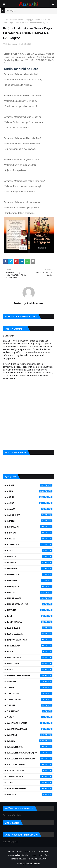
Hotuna (30, 610)
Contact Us (44, 851)
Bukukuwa (30, 545)
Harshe (30, 592)
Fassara (30, 562)
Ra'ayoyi (30, 669)
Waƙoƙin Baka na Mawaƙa (30, 759)
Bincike (30, 539)
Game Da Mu (31, 851)
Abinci (30, 485)
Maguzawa (30, 664)
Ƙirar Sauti (30, 794)
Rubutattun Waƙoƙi (30, 675)
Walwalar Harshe (30, 723)
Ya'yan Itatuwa (30, 771)
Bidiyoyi (30, 533)
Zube (30, 782)
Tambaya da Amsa (18, 859)
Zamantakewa (30, 777)
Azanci (30, 521)
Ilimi (30, 616)
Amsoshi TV (30, 515)
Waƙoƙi (30, 741)
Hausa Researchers (30, 604)
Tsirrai (30, 705)
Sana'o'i (30, 681)
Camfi (30, 551)
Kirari (30, 652)
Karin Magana (30, 634)
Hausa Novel (30, 598)
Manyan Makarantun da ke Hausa (22, 855)
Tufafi (30, 717)
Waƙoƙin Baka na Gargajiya (22, 20)
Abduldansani (11, 44)
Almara (30, 509)
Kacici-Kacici (30, 628)
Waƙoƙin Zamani (30, 765)
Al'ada (30, 503)
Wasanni (30, 735)
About (19, 851)
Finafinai (30, 568)
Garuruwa (30, 574)
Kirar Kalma (30, 646)
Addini (30, 497)
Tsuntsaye (30, 711)
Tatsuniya (30, 693)
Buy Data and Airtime (38, 859)
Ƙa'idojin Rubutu (30, 788)
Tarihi (30, 687)
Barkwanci (30, 527)
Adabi (30, 491)
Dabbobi (30, 557)
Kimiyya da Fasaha (30, 640)
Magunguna (30, 658)
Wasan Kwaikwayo (30, 729)
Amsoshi (36, 864)
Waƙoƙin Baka (30, 747)
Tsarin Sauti (30, 699)
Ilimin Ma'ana (30, 622)
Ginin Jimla (30, 586)
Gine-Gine (30, 580)
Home (6, 20)
